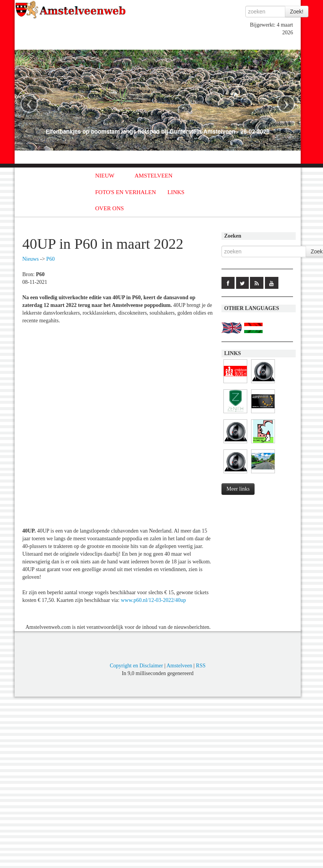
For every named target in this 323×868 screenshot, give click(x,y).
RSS (201, 666)
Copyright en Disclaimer (136, 666)
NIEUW (105, 176)
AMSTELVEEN (154, 176)
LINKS (176, 192)
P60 (50, 259)
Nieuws (31, 259)
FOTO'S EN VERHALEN (126, 192)
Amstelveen (179, 666)
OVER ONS (110, 208)
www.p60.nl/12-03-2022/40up (153, 600)
